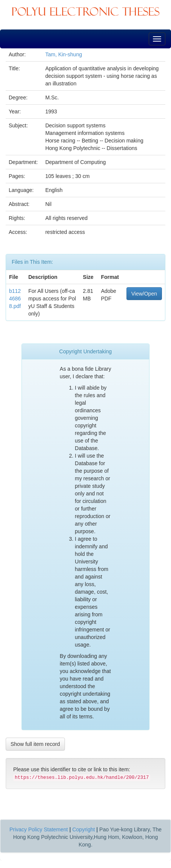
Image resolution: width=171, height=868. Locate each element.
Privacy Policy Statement (39, 829)
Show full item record (35, 744)
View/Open (144, 294)
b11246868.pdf (15, 299)
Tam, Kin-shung (64, 54)
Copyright (83, 829)
